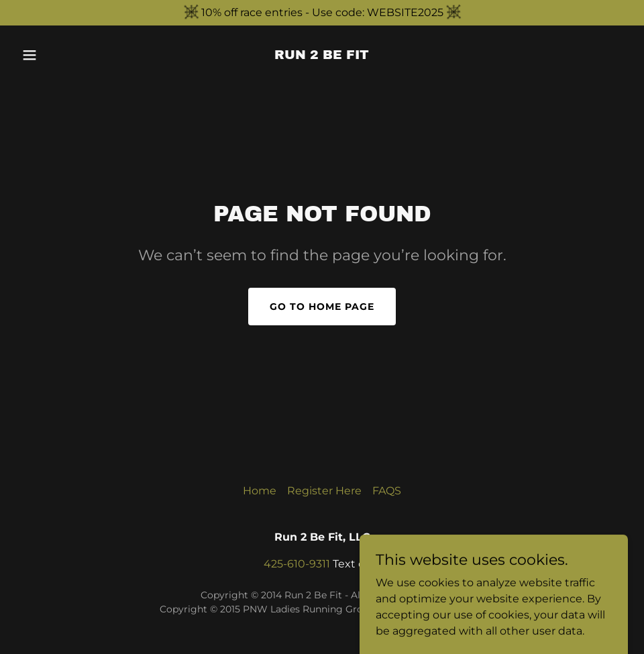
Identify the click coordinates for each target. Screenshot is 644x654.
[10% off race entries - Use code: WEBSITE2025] (322, 13)
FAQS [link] (387, 491)
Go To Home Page (322, 307)
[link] (322, 55)
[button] (62, 55)
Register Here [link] (324, 491)
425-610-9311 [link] (297, 564)
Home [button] (260, 491)
